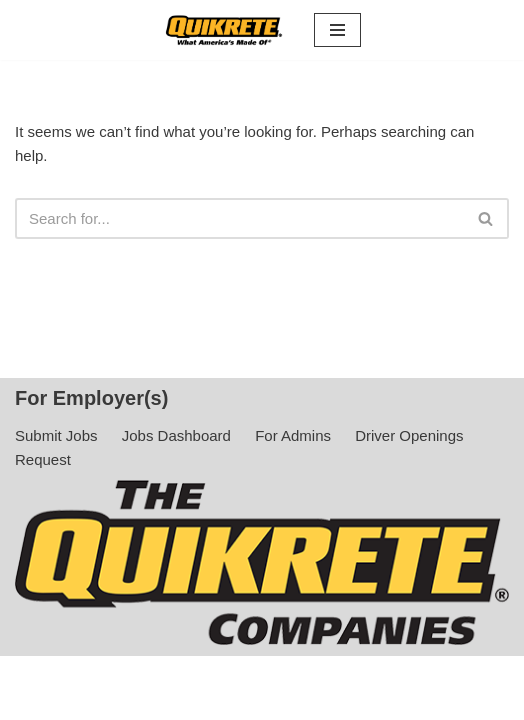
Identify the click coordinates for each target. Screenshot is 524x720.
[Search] (239, 218)
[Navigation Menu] (337, 30)
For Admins (293, 435)
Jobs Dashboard (176, 435)
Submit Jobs (56, 435)
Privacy (261, 699)
